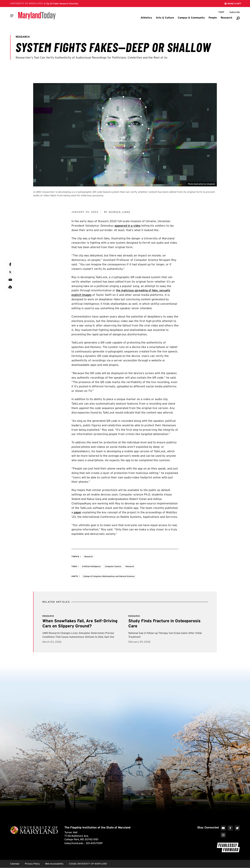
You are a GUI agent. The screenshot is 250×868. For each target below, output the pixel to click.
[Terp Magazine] (221, 12)
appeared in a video (127, 226)
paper (78, 512)
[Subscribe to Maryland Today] (235, 12)
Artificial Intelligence (91, 566)
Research (89, 556)
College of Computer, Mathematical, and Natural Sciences (109, 576)
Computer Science (113, 566)
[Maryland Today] (37, 16)
